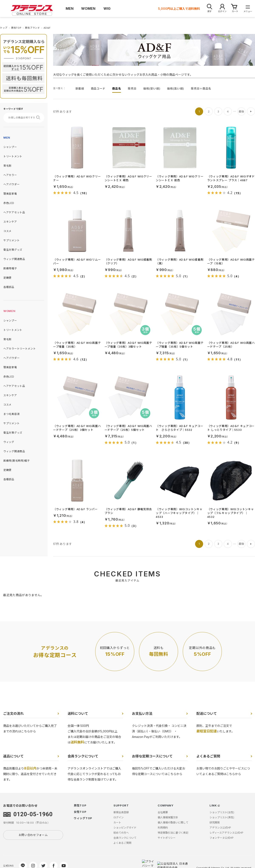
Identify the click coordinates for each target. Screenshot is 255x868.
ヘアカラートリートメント (20, 349)
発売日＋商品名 (201, 88)
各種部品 (9, 287)
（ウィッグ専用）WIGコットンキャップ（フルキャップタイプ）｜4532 (231, 513)
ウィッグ (9, 442)
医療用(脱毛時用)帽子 (17, 461)
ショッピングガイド (125, 828)
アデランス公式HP (220, 828)
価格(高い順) (176, 88)
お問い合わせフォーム (33, 835)
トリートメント (13, 156)
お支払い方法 (142, 714)
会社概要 (163, 812)
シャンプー (10, 147)
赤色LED (9, 203)
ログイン (119, 817)
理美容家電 (10, 194)
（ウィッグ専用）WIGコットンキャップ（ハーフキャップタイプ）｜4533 (179, 513)
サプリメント (11, 240)
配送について (207, 714)
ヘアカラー (10, 175)
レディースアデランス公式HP (226, 833)
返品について (13, 756)
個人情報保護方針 (168, 817)
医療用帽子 (10, 268)
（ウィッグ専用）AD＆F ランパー (75, 509)
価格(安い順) (152, 88)
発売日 (132, 88)
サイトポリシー (167, 838)
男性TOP (80, 805)
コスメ (7, 231)
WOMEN (9, 311)
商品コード (98, 88)
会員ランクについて (83, 756)
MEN (7, 138)
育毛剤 (7, 166)
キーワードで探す (13, 109)
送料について (78, 714)
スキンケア (10, 222)
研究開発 (215, 822)
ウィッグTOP (83, 818)
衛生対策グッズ (13, 250)
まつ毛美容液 (11, 414)
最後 (241, 111)
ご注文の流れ (13, 714)
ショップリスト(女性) (222, 812)
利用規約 (163, 828)
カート (117, 822)
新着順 (80, 88)
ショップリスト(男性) (222, 817)
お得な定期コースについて (152, 756)
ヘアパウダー (11, 184)
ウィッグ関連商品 (14, 259)
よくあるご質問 (208, 756)
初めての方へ (121, 833)
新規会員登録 (121, 812)
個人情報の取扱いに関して (173, 822)
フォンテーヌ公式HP (222, 838)
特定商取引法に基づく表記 (173, 833)
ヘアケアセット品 (14, 212)
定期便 (7, 278)
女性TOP (80, 812)
